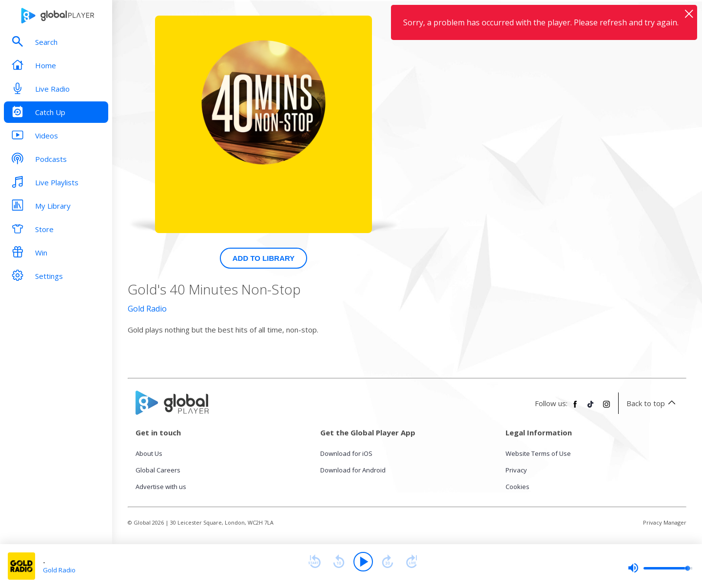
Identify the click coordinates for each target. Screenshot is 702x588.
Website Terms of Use (538, 453)
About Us (149, 453)
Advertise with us (161, 487)
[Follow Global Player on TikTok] (591, 408)
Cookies (517, 487)
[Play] (363, 562)
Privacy (516, 470)
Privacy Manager (665, 522)
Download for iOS (346, 453)
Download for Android (353, 470)
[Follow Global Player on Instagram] (606, 408)
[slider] (660, 568)
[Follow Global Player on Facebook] (575, 408)
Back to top (653, 403)
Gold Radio (147, 309)
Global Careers (158, 470)
